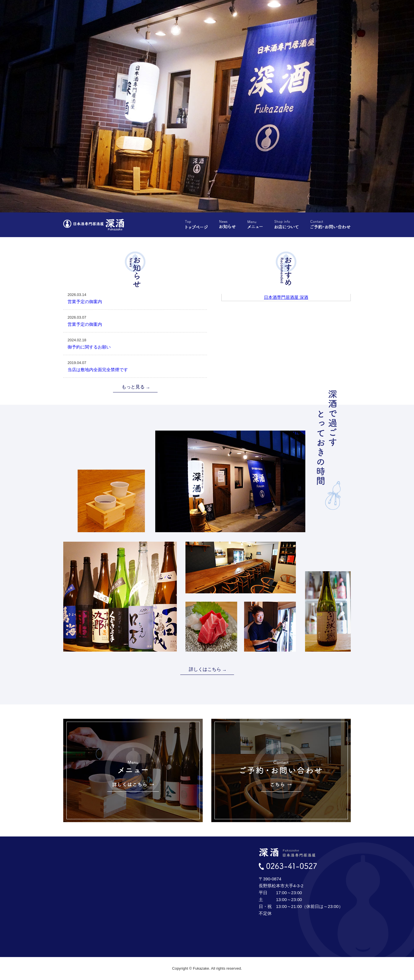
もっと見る (133, 387)
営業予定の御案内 (135, 298)
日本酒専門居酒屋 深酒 (286, 297)
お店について (286, 225)
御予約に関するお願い (135, 343)
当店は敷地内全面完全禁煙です (135, 366)
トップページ (196, 225)
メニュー (255, 225)
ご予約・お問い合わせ (330, 225)
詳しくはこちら (205, 669)
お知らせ (228, 225)
